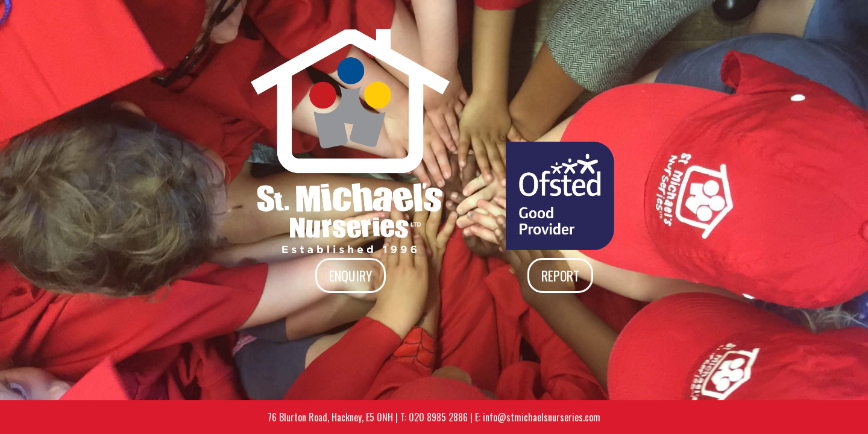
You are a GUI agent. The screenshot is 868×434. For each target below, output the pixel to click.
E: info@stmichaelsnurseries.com (538, 417)
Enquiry (351, 275)
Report (560, 275)
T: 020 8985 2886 (434, 417)
